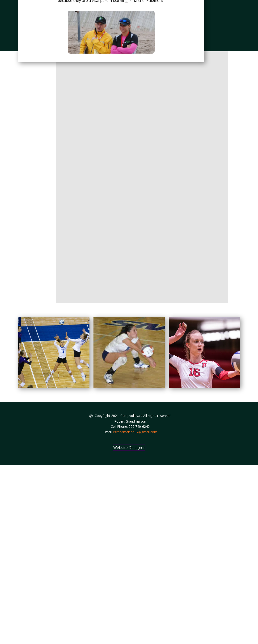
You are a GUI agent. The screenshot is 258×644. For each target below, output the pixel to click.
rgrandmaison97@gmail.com (135, 432)
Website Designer (129, 448)
